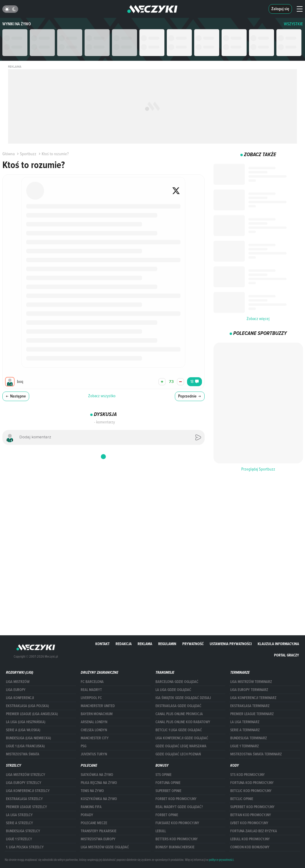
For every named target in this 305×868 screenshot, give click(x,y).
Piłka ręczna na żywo (99, 783)
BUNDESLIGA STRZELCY (23, 831)
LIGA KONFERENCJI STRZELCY (28, 791)
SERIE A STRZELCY (20, 823)
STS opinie (164, 775)
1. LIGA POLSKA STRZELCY (25, 847)
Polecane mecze (94, 823)
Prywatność (193, 644)
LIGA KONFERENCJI (20, 698)
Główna (8, 154)
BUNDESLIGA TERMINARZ (249, 738)
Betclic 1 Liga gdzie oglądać (179, 730)
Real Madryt (91, 690)
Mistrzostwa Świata (23, 754)
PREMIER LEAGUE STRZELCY (27, 807)
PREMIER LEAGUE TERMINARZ (252, 714)
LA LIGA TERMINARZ (245, 722)
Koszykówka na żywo (99, 799)
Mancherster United (98, 706)
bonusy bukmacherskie (175, 847)
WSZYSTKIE (293, 24)
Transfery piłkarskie (99, 831)
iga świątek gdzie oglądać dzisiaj (183, 698)
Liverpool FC (91, 698)
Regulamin (167, 644)
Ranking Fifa (91, 807)
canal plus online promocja (179, 714)
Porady (87, 815)
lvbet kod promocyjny (249, 823)
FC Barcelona (92, 682)
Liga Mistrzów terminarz (251, 682)
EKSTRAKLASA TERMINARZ (250, 706)
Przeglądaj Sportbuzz (258, 469)
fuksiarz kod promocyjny (177, 823)
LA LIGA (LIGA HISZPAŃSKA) (26, 722)
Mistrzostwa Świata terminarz (256, 754)
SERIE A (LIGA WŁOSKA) (23, 730)
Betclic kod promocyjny (251, 791)
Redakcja (124, 644)
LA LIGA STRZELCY (19, 815)
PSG (84, 746)
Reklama (145, 644)
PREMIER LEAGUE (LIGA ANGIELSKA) (32, 714)
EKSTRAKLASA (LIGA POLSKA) (27, 706)
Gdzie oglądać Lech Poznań (178, 754)
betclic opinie (242, 799)
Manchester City (95, 738)
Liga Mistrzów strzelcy (26, 775)
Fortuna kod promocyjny (252, 783)
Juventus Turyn (94, 754)
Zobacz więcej (258, 319)
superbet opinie (168, 791)
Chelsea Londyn (94, 730)
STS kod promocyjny (248, 775)
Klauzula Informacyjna (278, 644)
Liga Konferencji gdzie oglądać (182, 738)
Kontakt (102, 644)
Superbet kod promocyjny (252, 807)
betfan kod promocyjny (251, 815)
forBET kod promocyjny (176, 799)
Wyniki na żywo (17, 24)
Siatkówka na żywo (97, 775)
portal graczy (287, 655)
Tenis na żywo (92, 791)
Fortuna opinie (168, 783)
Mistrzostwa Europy (98, 839)
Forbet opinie (167, 815)
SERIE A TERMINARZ (245, 730)
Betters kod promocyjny (177, 839)
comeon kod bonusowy (250, 847)
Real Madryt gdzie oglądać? (179, 807)
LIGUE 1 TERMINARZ (245, 746)
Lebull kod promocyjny (250, 839)
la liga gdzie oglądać (173, 690)
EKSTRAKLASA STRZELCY (24, 799)
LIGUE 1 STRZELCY (19, 839)
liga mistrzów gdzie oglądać (105, 847)
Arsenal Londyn (94, 722)
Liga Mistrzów (18, 682)
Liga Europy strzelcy (24, 783)
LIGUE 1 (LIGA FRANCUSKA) (25, 746)
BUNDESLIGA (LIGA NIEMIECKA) (28, 738)
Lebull (161, 831)
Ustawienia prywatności (231, 644)
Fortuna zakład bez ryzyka (254, 831)
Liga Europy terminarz (249, 690)
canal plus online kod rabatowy (183, 722)
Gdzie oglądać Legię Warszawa (181, 746)
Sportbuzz (26, 154)
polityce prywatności (221, 860)
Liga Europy (16, 690)
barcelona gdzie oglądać (177, 682)
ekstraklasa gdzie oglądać (178, 706)
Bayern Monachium (97, 714)
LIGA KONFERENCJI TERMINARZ (253, 698)
